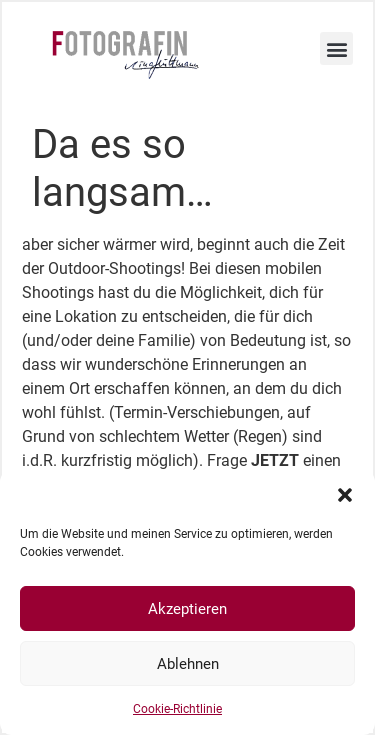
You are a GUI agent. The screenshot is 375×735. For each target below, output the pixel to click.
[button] (345, 495)
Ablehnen (188, 664)
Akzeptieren (187, 609)
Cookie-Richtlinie (177, 709)
